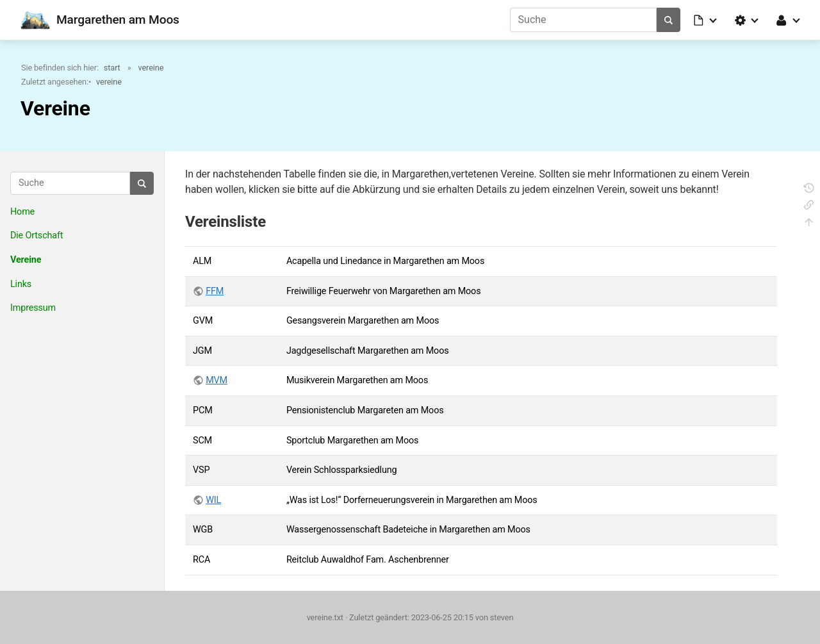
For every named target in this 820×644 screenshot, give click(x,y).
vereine (151, 68)
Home (22, 212)
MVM (217, 380)
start (112, 68)
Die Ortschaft (37, 235)
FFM (215, 291)
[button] (706, 20)
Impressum (33, 308)
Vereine (26, 260)
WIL (213, 500)
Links (21, 284)
